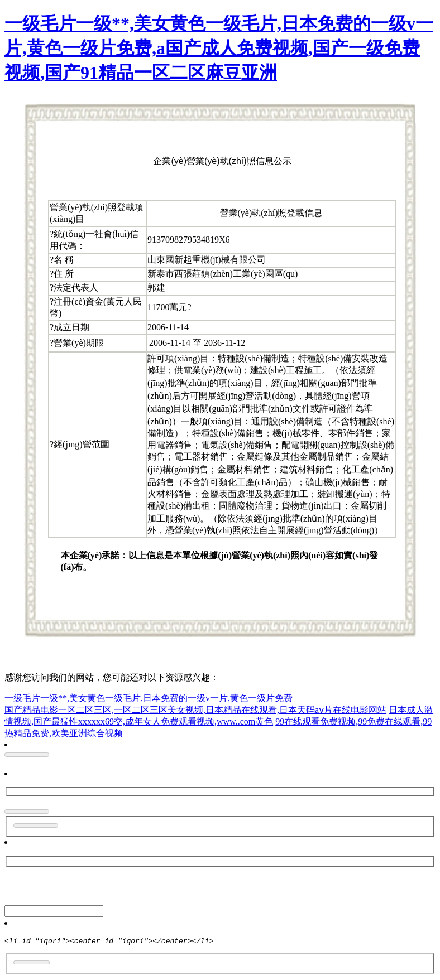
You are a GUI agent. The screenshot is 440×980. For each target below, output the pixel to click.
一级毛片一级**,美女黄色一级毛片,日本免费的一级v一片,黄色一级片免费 (149, 698)
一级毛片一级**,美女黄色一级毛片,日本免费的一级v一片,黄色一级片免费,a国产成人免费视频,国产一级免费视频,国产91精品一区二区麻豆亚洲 (219, 48)
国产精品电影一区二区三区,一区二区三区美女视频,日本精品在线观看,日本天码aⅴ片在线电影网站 (195, 710)
